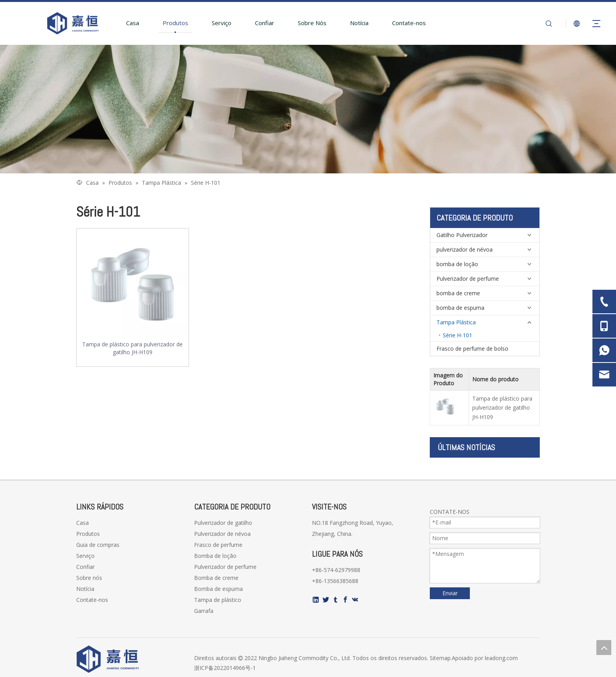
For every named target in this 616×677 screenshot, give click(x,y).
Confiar (265, 23)
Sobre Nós (312, 23)
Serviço (222, 23)
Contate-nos (409, 23)
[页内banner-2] (308, 109)
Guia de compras (98, 545)
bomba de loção (457, 264)
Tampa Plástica (456, 322)
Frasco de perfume (218, 545)
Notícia (359, 23)
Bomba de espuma (218, 589)
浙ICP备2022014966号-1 (225, 668)
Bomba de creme (216, 578)
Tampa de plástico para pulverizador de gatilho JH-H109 (132, 348)
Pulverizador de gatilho (223, 523)
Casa (133, 23)
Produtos (175, 23)
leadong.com (501, 658)
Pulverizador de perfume (468, 279)
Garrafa (204, 611)
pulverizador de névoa (465, 249)
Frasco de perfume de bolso (472, 349)
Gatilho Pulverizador (462, 235)
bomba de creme (458, 293)
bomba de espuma (460, 308)
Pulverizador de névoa (222, 534)
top (604, 648)
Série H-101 (457, 335)
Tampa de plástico (218, 600)
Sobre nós (89, 578)
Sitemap (440, 658)
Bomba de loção (215, 556)
